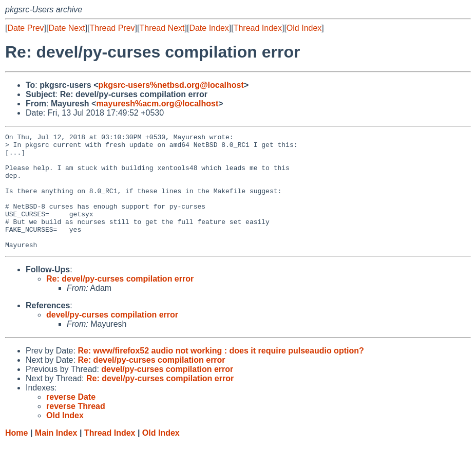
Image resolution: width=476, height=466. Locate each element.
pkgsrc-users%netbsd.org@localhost (171, 85)
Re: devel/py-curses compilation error (120, 302)
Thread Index (258, 28)
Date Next (66, 28)
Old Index (304, 28)
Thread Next (162, 28)
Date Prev (25, 28)
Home (16, 456)
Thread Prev (112, 28)
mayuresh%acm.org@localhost (157, 104)
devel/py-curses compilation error (112, 338)
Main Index (56, 456)
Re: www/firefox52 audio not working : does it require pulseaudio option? (221, 374)
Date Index (209, 28)
